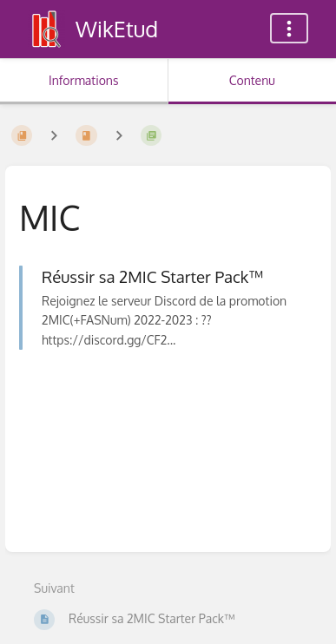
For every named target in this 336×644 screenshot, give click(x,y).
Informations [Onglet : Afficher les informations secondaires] (83, 80)
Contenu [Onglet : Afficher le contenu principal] (252, 80)
